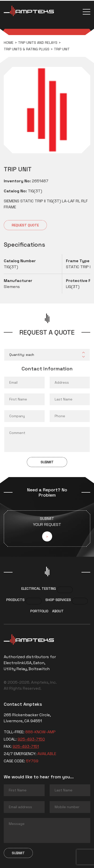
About (58, 611)
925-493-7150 (31, 739)
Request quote (25, 225)
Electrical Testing (39, 589)
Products (15, 600)
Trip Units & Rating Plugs (27, 49)
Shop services (58, 600)
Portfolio (39, 611)
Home (9, 43)
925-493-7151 (26, 746)
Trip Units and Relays (38, 43)
